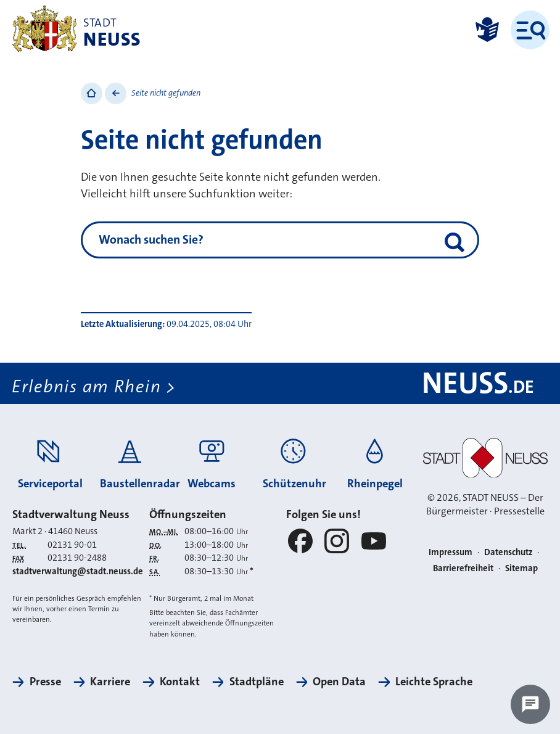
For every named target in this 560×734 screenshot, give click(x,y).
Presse (45, 682)
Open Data (339, 682)
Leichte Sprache (434, 682)
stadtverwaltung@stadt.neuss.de (78, 571)
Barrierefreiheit (463, 568)
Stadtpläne (257, 682)
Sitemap (521, 568)
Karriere (110, 682)
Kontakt (180, 682)
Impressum (451, 552)
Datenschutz (509, 552)
